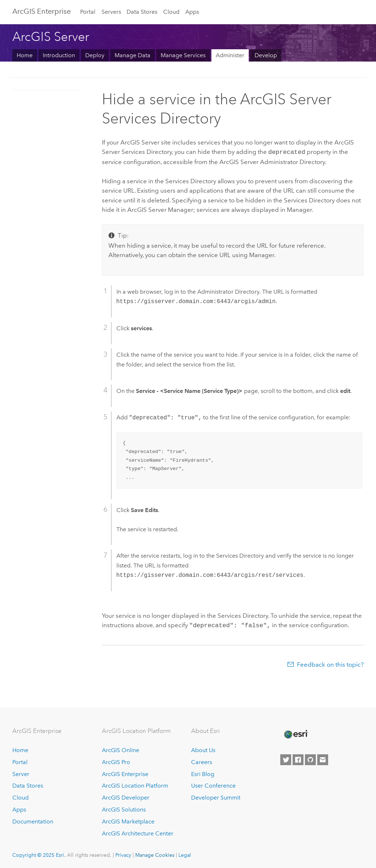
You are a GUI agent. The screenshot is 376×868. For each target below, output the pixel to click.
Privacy (123, 854)
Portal (88, 12)
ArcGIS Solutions (124, 808)
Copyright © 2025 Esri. (39, 854)
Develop (266, 55)
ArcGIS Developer (126, 796)
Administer (230, 55)
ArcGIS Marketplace (128, 820)
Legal (185, 854)
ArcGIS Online (121, 749)
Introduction (59, 55)
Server (21, 773)
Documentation (33, 820)
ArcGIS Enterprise (42, 11)
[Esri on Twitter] (286, 758)
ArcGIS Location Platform (135, 784)
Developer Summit (216, 796)
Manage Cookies (155, 854)
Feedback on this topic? (330, 663)
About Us (203, 749)
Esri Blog (203, 773)
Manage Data (133, 55)
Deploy (95, 55)
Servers (111, 12)
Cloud (171, 12)
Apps (192, 12)
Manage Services (183, 55)
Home (25, 55)
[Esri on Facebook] (298, 758)
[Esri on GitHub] (310, 758)
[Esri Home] (296, 733)
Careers (202, 761)
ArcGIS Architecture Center (138, 832)
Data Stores (142, 12)
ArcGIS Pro (116, 761)
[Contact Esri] (323, 758)
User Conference (213, 784)
